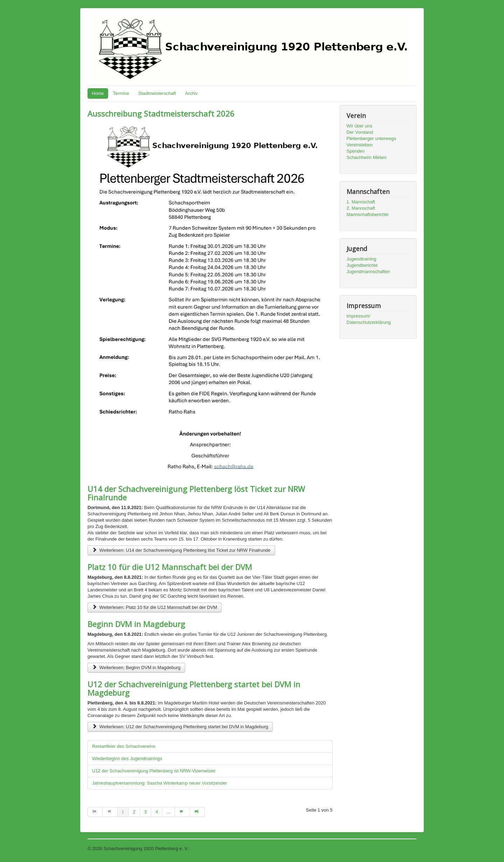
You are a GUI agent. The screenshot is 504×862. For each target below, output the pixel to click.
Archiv (191, 93)
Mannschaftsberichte (367, 214)
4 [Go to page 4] (157, 812)
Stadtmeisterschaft (157, 93)
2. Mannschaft (361, 208)
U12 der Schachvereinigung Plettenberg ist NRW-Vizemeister (154, 771)
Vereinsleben (360, 145)
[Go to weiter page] (182, 812)
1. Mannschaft (361, 202)
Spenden (356, 151)
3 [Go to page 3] (145, 812)
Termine (121, 93)
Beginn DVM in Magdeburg (136, 624)
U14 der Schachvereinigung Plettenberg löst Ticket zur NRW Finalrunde (196, 493)
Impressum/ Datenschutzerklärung (369, 319)
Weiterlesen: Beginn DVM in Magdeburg (136, 668)
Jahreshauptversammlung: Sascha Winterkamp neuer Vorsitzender (160, 783)
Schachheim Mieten (366, 157)
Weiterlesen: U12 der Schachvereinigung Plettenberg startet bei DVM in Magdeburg (180, 727)
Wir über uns (359, 126)
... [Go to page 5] (169, 812)
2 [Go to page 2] (134, 812)
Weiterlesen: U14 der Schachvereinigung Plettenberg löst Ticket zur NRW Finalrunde (181, 550)
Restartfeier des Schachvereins (124, 746)
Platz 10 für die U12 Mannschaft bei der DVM (170, 567)
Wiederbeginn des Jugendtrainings (127, 759)
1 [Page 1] (123, 812)
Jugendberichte (362, 265)
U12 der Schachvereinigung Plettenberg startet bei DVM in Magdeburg (194, 688)
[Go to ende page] (197, 812)
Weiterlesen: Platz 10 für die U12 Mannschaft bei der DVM (155, 607)
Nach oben (405, 849)
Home (98, 93)
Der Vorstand (360, 132)
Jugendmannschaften (368, 272)
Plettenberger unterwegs (371, 138)
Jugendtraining (361, 259)
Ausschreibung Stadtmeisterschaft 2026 (161, 113)
